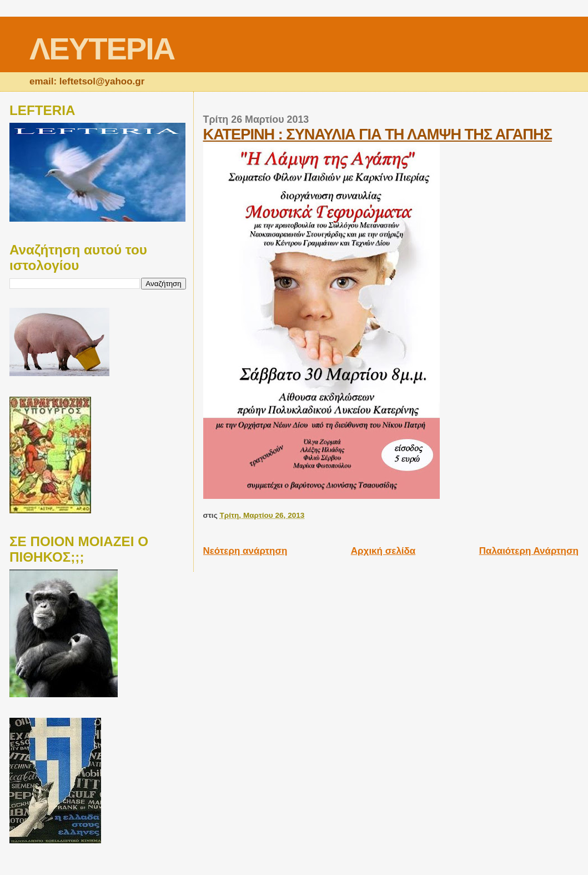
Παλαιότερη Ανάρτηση (529, 551)
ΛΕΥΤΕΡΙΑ (102, 49)
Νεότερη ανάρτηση (245, 551)
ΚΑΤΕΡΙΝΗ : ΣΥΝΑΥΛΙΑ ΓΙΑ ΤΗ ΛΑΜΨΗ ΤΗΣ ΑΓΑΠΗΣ (378, 134)
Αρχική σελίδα (383, 551)
